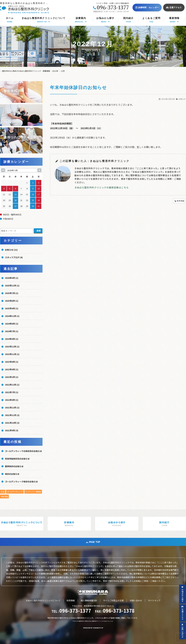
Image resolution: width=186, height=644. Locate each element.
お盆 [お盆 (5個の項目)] (3, 492)
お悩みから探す (183, 594)
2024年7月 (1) (12, 331)
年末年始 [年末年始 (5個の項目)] (4, 496)
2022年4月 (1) (12, 400)
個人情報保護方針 (89, 600)
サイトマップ (154, 600)
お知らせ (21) (11, 250)
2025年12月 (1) (12, 285)
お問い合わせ (136, 600)
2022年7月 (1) (12, 392)
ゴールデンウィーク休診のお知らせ (21, 482)
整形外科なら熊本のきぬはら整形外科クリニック (90, 621)
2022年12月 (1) (12, 385)
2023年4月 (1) (12, 369)
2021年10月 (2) (12, 423)
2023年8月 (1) (12, 362)
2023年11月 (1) (12, 354)
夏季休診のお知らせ (14, 466)
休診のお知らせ (12, 474)
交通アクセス (174, 7)
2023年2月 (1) (12, 377)
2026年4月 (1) (12, 278)
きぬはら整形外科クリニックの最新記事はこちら (102, 187)
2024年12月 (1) (12, 316)
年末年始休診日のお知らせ (78, 87)
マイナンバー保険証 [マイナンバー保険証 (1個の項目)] (33, 492)
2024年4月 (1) (12, 339)
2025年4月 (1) (12, 308)
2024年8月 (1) (12, 324)
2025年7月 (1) (12, 293)
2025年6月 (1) (12, 301)
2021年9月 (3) (12, 430)
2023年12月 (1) (12, 346)
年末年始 (180, 201)
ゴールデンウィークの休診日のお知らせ (23, 451)
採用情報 (71, 600)
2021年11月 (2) (12, 415)
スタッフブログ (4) (14, 257)
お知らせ (182, 99)
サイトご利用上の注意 (113, 600)
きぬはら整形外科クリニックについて (43, 600)
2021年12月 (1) (12, 407)
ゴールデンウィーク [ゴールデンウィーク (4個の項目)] (15, 492)
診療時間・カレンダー (147, 7)
